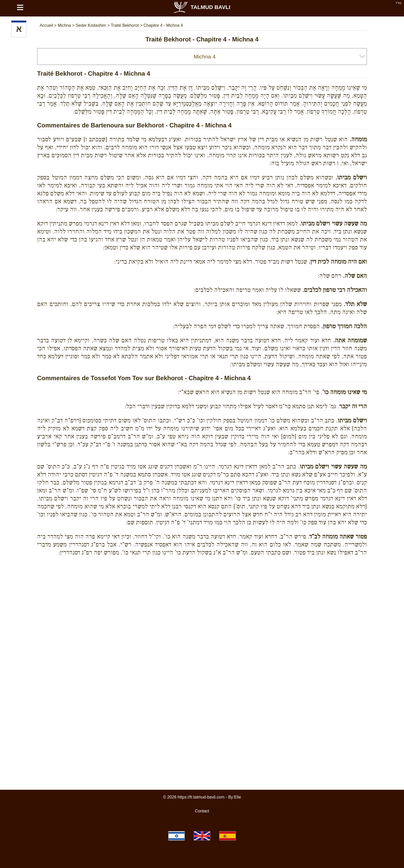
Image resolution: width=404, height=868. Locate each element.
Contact (202, 811)
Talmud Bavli (202, 7)
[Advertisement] (202, 584)
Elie (238, 797)
